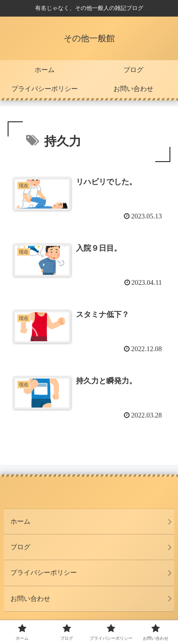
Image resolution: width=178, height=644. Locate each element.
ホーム (20, 521)
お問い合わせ (30, 599)
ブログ (20, 547)
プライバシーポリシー (44, 572)
